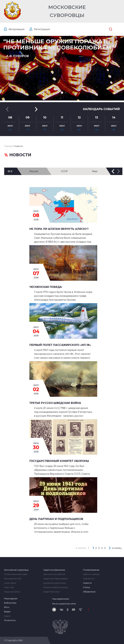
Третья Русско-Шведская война (55, 403)
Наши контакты (12, 592)
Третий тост (89, 579)
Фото (7, 607)
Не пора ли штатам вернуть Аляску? (59, 229)
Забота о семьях (91, 574)
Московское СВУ (13, 579)
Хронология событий (54, 574)
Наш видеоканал (61, 599)
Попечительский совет (16, 574)
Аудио (7, 616)
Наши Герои (10, 583)
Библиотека (10, 603)
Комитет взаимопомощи (56, 587)
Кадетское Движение (54, 570)
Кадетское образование (56, 579)
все (10, 171)
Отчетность (10, 620)
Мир (95, 171)
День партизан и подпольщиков (56, 519)
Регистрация (42, 29)
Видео (7, 612)
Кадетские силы (52, 592)
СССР (64, 171)
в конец (117, 548)
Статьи (86, 587)
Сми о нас (9, 587)
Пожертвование (91, 570)
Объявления (89, 592)
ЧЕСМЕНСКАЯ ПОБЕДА (46, 287)
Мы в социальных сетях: (64, 604)
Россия (34, 171)
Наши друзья (11, 599)
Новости (87, 583)
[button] (62, 93)
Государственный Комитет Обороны (59, 461)
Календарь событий (101, 109)
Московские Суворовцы (67, 11)
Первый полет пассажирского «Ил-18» (60, 345)
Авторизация (16, 29)
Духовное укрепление (55, 583)
